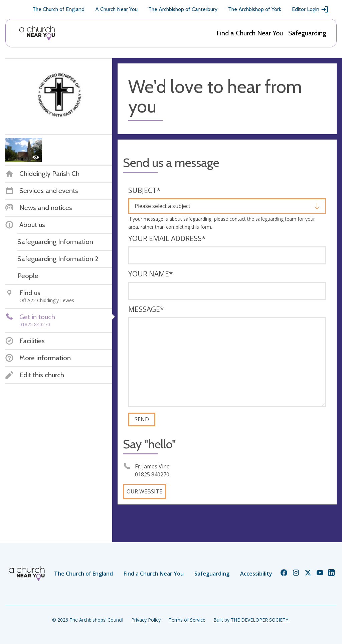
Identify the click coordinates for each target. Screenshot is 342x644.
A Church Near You (116, 9)
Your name (151, 274)
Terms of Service (187, 620)
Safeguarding (307, 33)
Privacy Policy (146, 620)
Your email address (167, 238)
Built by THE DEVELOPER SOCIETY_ (252, 620)
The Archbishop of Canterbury (183, 9)
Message (146, 309)
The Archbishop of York (255, 9)
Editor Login (310, 9)
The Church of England (58, 9)
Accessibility (256, 574)
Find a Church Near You (250, 33)
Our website (144, 491)
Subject (144, 190)
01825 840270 (152, 474)
